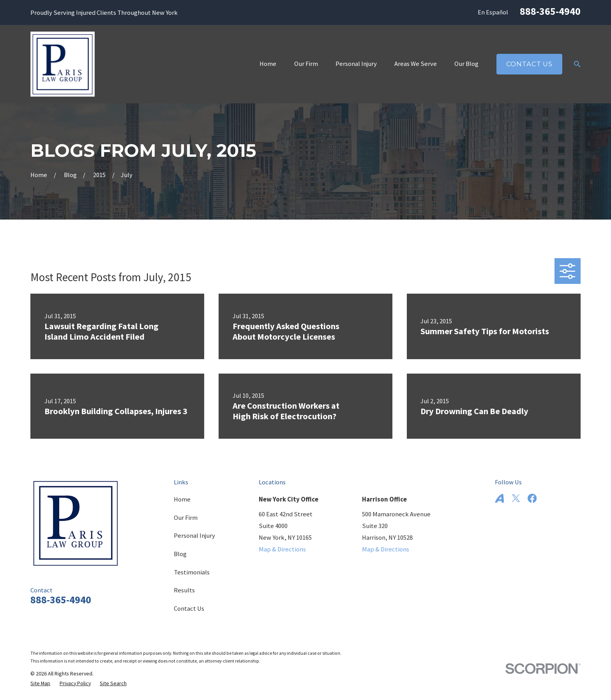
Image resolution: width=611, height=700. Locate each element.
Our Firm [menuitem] (306, 64)
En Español (493, 12)
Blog (180, 554)
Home (182, 499)
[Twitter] (516, 498)
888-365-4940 (550, 11)
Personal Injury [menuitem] (356, 64)
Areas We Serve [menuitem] (416, 64)
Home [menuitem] (268, 64)
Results (184, 590)
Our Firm (186, 518)
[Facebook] (532, 498)
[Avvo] (499, 498)
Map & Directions (282, 549)
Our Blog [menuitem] (466, 64)
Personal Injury (194, 536)
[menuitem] (40, 683)
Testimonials (192, 572)
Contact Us (529, 64)
